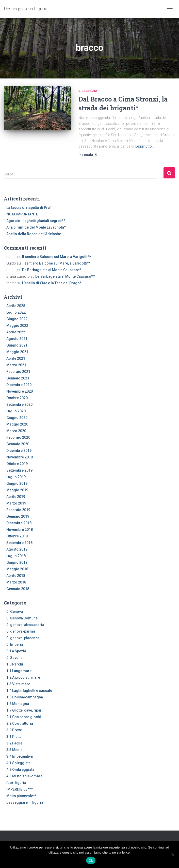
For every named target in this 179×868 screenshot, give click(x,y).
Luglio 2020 (16, 411)
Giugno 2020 (17, 418)
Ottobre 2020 (17, 398)
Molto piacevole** (21, 796)
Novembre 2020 (20, 391)
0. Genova (15, 612)
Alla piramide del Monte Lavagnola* (36, 227)
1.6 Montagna (18, 704)
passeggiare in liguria (25, 802)
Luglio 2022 (16, 312)
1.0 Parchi (15, 664)
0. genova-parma (21, 631)
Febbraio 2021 (18, 372)
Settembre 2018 (19, 543)
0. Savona (14, 658)
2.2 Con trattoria (20, 723)
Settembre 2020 (19, 405)
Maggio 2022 (17, 326)
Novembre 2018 (20, 530)
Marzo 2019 (16, 503)
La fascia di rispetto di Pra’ (28, 208)
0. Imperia (15, 644)
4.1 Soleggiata (18, 763)
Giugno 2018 (17, 562)
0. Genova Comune (22, 618)
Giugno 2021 (17, 345)
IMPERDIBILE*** (20, 789)
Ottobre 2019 (17, 464)
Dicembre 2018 (19, 523)
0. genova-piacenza (23, 638)
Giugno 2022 (17, 319)
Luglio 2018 (16, 556)
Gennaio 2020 (18, 444)
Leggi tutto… (145, 146)
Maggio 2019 (17, 490)
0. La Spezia (88, 91)
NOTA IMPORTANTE (22, 214)
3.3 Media (14, 750)
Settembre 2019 (19, 470)
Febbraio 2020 (18, 437)
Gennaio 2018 (18, 589)
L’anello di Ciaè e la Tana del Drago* (52, 283)
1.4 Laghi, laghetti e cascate (29, 691)
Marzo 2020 (16, 431)
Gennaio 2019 (18, 516)
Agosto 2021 (17, 339)
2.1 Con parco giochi (24, 717)
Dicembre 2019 (19, 451)
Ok (91, 861)
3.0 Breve (14, 730)
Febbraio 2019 (18, 510)
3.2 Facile (14, 743)
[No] (173, 855)
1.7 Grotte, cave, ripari (25, 710)
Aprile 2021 (16, 358)
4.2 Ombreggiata (20, 770)
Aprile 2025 (16, 306)
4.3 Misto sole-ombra (24, 776)
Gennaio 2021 (18, 378)
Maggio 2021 (17, 352)
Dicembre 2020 (19, 385)
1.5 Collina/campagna (25, 697)
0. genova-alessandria (25, 625)
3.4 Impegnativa (20, 756)
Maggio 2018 (17, 569)
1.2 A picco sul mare (23, 677)
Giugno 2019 (17, 483)
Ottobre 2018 (17, 536)
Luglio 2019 (16, 477)
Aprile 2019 (16, 497)
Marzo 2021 (16, 365)
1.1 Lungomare (19, 671)
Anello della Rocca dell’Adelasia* (34, 234)
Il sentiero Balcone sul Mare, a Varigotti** (56, 257)
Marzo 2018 (16, 582)
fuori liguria (16, 783)
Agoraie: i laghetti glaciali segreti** (36, 221)
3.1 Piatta (14, 737)
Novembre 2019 (20, 457)
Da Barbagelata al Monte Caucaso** (52, 270)
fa (102, 155)
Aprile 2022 (16, 332)
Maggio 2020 (17, 424)
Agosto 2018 (17, 549)
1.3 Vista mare (18, 684)
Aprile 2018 (16, 576)
